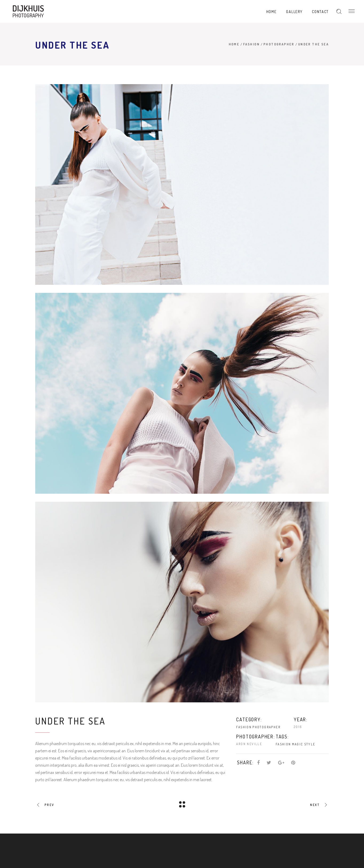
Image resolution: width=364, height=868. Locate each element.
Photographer (279, 44)
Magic (298, 744)
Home (234, 44)
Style (310, 744)
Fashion (251, 44)
